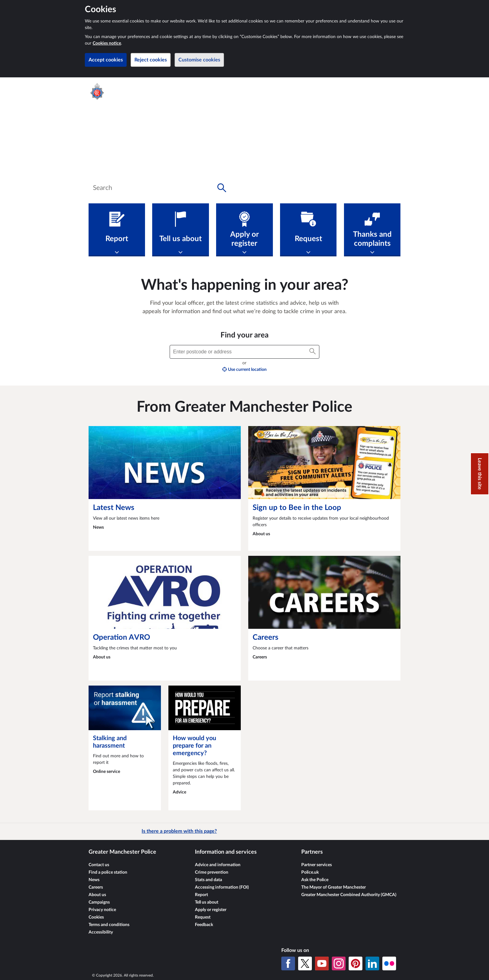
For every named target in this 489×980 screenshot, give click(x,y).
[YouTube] (322, 963)
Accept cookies (106, 60)
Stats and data (208, 880)
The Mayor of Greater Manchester (334, 887)
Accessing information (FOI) (222, 887)
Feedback (204, 925)
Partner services (317, 865)
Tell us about (207, 902)
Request (203, 917)
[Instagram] (339, 963)
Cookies (96, 917)
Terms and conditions (109, 925)
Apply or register (211, 910)
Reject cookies (151, 60)
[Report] (117, 230)
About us (97, 895)
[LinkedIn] (372, 963)
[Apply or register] (244, 230)
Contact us (99, 865)
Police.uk (310, 872)
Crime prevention (212, 872)
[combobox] (160, 188)
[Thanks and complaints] (372, 230)
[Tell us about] (180, 230)
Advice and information (218, 865)
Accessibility (101, 932)
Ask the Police (315, 880)
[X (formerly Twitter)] (305, 963)
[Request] (308, 230)
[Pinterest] (356, 963)
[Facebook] (288, 963)
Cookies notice (107, 43)
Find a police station (108, 872)
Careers (96, 887)
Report (201, 895)
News (94, 880)
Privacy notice (102, 910)
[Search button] (222, 188)
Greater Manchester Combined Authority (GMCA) (349, 895)
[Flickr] (389, 963)
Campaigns (99, 902)
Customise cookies (199, 60)
